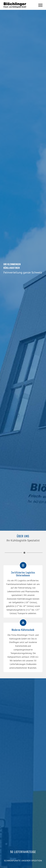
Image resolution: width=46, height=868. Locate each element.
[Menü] (39, 5)
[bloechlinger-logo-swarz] (19, 5)
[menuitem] (39, 5)
